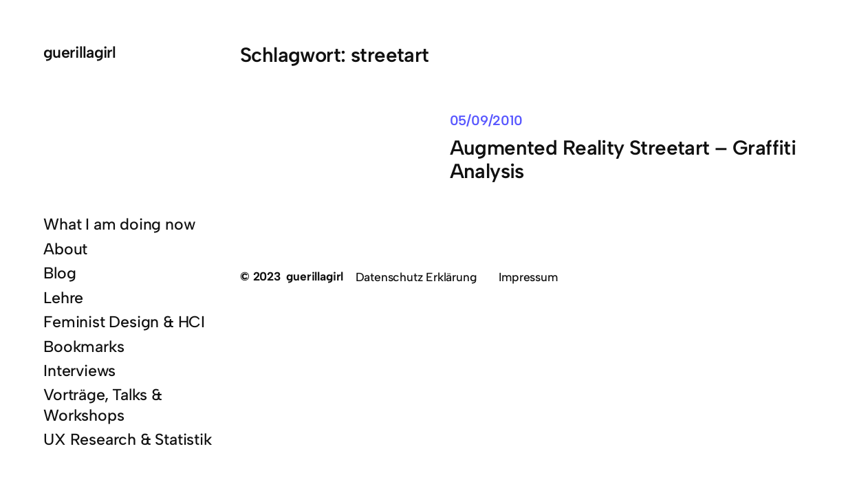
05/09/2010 (486, 120)
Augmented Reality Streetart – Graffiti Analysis (623, 159)
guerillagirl (80, 52)
